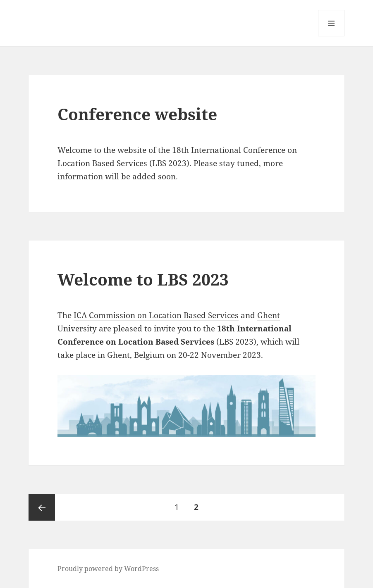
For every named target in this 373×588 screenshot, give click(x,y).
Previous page (42, 507)
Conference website (137, 114)
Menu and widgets (331, 36)
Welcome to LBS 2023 (143, 279)
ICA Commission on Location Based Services (156, 315)
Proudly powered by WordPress (108, 569)
